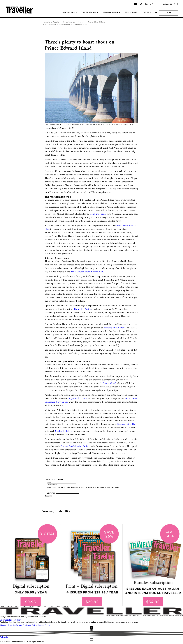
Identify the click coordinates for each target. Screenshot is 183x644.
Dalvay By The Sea (83, 309)
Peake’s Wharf (109, 383)
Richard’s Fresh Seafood (115, 328)
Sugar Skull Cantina (78, 399)
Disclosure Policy (30, 625)
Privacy (19, 625)
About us (4, 625)
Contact (48, 625)
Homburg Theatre (98, 214)
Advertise (12, 625)
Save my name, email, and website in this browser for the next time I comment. (83, 488)
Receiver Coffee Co (126, 424)
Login (168, 13)
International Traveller (51, 22)
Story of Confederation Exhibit (75, 446)
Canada (81, 22)
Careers (41, 625)
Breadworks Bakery (63, 431)
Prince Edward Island (97, 22)
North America (69, 22)
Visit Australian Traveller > (11, 620)
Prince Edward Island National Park (87, 272)
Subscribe (170, 4)
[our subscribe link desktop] (91, 565)
